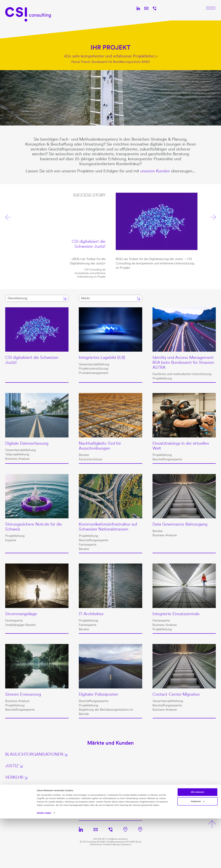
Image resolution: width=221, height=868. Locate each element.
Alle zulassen (197, 842)
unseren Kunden (155, 171)
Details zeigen (44, 862)
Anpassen (198, 851)
